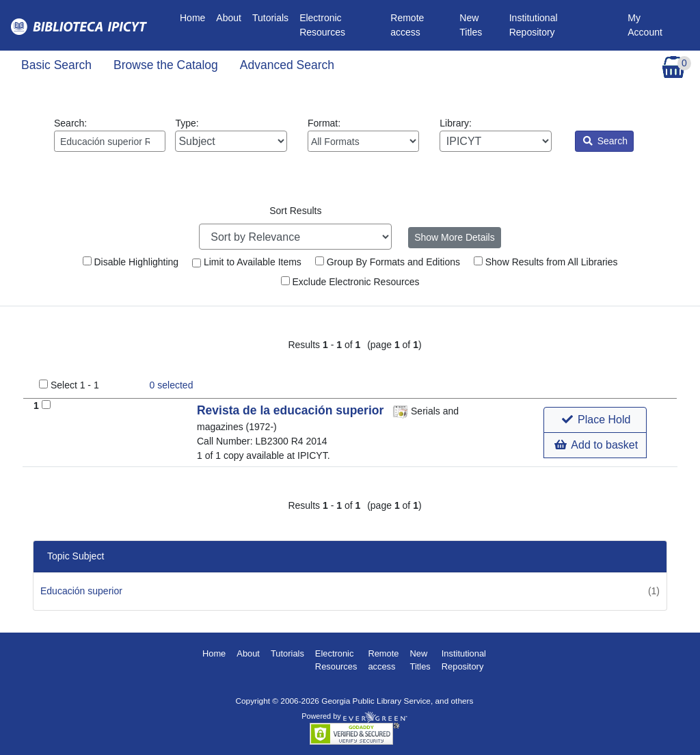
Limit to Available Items (247, 262)
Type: (231, 135)
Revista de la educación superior (292, 410)
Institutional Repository (534, 25)
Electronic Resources (322, 25)
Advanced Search (287, 65)
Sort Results (295, 211)
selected (172, 385)
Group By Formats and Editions (388, 262)
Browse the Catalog (166, 65)
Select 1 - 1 (75, 385)
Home (195, 17)
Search (605, 141)
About (229, 18)
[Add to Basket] (46, 405)
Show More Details (455, 237)
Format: (363, 135)
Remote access (407, 25)
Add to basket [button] (596, 445)
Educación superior (81, 591)
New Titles (471, 25)
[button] (595, 420)
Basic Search (56, 65)
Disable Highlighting (131, 262)
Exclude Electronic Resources (350, 282)
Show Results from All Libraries (546, 262)
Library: (495, 135)
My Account (645, 25)
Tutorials (270, 18)
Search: (110, 135)
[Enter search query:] (110, 141)
